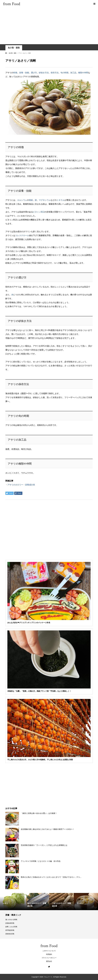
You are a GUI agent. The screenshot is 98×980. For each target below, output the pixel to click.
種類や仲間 (83, 73)
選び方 (34, 73)
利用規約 (49, 954)
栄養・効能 (24, 73)
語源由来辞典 (10, 923)
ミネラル (60, 200)
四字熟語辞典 (10, 930)
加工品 (73, 73)
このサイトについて (49, 951)
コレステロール (22, 235)
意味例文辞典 (10, 934)
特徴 (15, 73)
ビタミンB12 (39, 212)
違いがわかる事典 (11, 920)
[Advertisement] (49, 26)
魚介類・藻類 (14, 48)
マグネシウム (45, 200)
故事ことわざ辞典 (11, 927)
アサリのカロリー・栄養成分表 (21, 485)
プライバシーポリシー (49, 958)
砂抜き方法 (44, 73)
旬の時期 (64, 73)
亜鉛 (31, 200)
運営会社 (49, 961)
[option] (12, 902)
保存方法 (55, 73)
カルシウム (22, 200)
